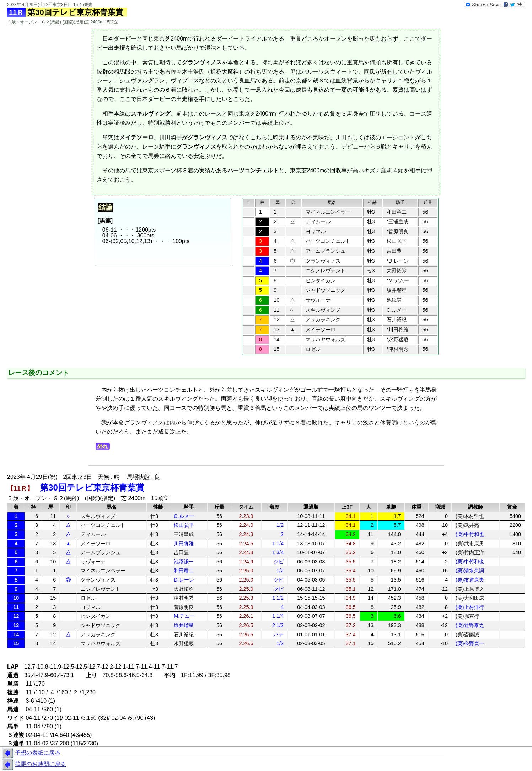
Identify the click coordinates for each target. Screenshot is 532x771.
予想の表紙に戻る (30, 753)
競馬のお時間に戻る (33, 765)
